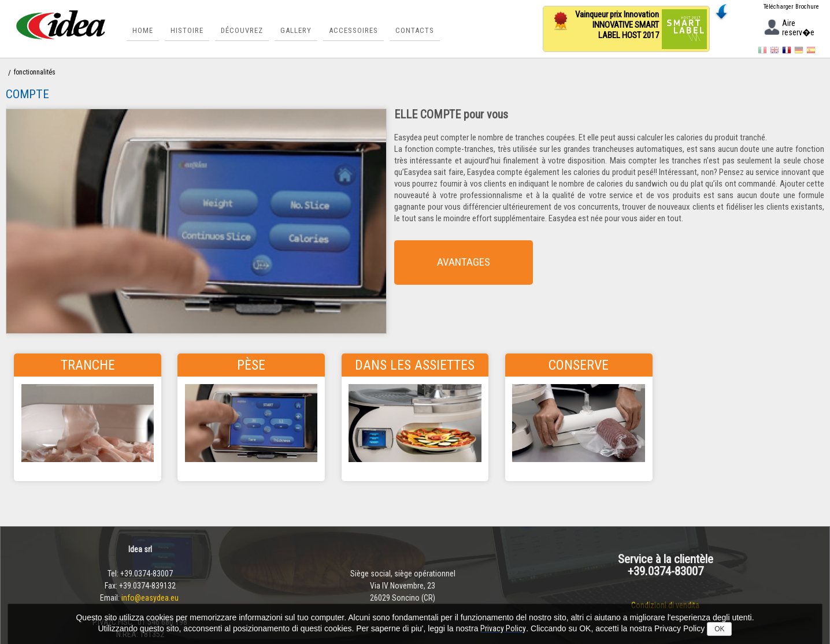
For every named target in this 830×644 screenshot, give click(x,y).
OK (719, 629)
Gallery (295, 30)
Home (142, 30)
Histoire (186, 30)
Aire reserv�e (789, 28)
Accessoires (352, 30)
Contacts (414, 30)
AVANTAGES (484, 262)
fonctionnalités (35, 72)
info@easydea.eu (151, 598)
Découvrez (241, 30)
